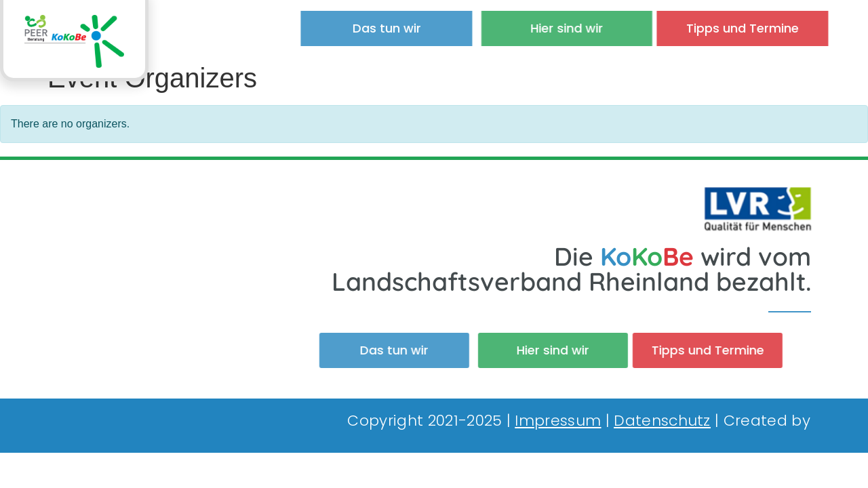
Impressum (558, 421)
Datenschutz (662, 421)
